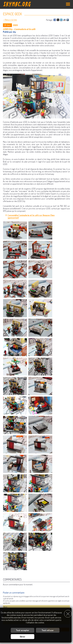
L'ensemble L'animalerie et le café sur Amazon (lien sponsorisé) (31, 216)
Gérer (23, 637)
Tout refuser (48, 630)
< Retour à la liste (10, 20)
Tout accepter (23, 630)
